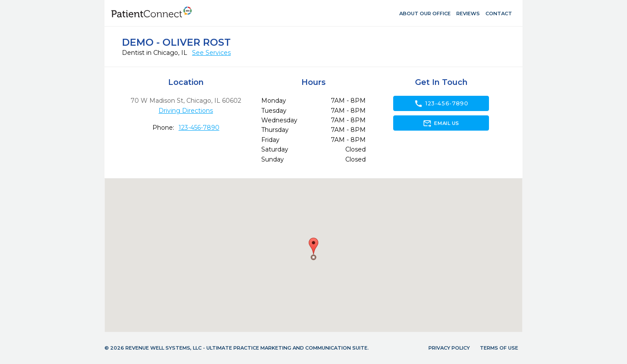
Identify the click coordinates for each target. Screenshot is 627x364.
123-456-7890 (199, 128)
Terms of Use (499, 348)
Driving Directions (186, 111)
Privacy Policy (449, 348)
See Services (211, 53)
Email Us (441, 123)
